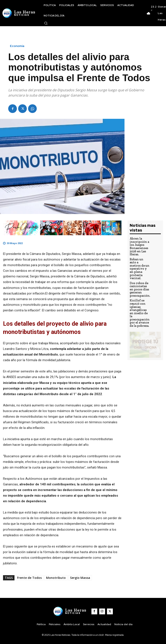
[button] (46, 23)
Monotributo (56, 578)
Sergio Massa (80, 578)
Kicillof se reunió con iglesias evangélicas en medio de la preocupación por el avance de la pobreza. (139, 299)
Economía (17, 46)
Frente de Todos (29, 578)
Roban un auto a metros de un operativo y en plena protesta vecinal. (140, 263)
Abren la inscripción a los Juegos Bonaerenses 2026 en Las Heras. (138, 246)
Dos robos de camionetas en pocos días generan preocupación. (139, 279)
